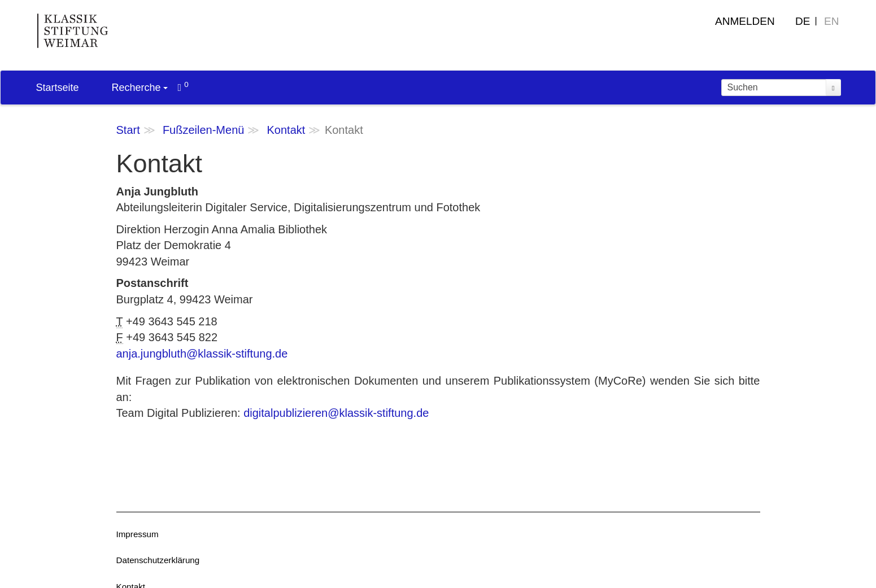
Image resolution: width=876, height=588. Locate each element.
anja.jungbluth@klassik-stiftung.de (202, 354)
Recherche (140, 88)
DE (803, 21)
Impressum (138, 534)
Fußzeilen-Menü (204, 130)
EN (831, 21)
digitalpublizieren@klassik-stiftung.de (336, 413)
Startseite (58, 88)
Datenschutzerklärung (158, 560)
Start (128, 130)
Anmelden (745, 21)
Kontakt (286, 130)
